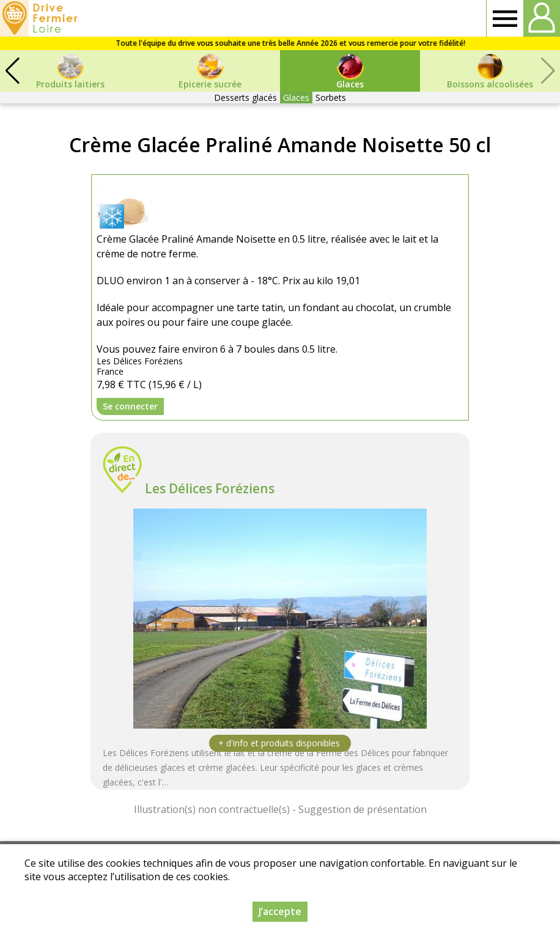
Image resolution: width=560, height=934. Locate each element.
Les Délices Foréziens (210, 488)
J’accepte (280, 911)
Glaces (296, 97)
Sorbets (331, 97)
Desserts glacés (245, 97)
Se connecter (130, 406)
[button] (12, 71)
